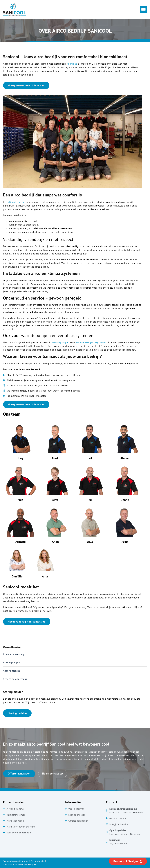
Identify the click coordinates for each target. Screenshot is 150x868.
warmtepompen (61, 342)
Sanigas (73, 64)
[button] (144, 10)
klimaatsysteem (17, 202)
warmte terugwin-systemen (91, 342)
